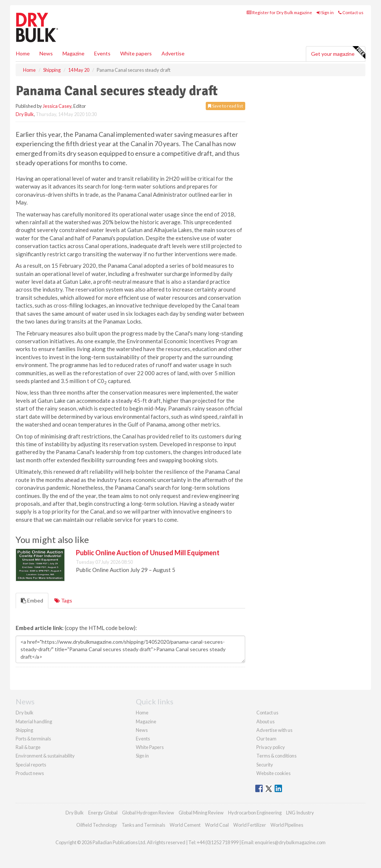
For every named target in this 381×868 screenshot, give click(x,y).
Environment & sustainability (45, 756)
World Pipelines (287, 825)
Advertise (173, 53)
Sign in (325, 12)
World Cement (185, 825)
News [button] (46, 53)
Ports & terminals (33, 739)
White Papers (150, 747)
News (142, 730)
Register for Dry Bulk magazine (279, 12)
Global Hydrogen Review (148, 813)
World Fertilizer (250, 825)
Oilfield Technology (97, 825)
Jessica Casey (57, 106)
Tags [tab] (63, 600)
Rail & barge (28, 747)
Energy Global (103, 813)
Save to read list (225, 106)
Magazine (73, 53)
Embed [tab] (32, 600)
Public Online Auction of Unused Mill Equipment (148, 553)
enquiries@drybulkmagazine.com (290, 842)
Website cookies (273, 773)
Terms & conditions (276, 756)
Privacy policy (271, 747)
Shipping (24, 730)
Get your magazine (338, 53)
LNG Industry (300, 813)
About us (265, 721)
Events (102, 53)
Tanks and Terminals (143, 825)
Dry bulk (25, 713)
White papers (136, 53)
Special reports (31, 765)
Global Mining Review (201, 813)
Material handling (34, 721)
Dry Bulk (25, 114)
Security (265, 765)
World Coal (217, 825)
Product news (30, 773)
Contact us (351, 12)
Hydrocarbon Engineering (255, 813)
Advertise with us (274, 730)
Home (23, 53)
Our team (266, 739)
